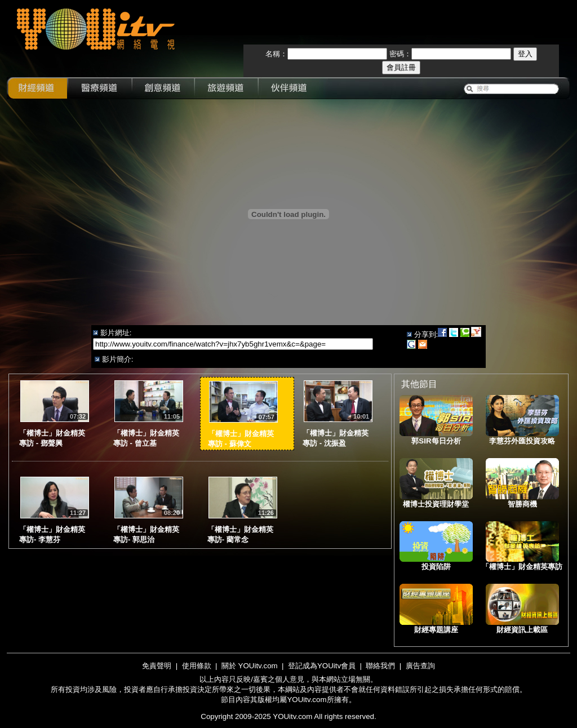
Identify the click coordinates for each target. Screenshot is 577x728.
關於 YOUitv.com (250, 666)
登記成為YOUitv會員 (322, 666)
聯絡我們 (380, 666)
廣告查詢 (420, 666)
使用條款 (197, 666)
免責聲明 (157, 666)
